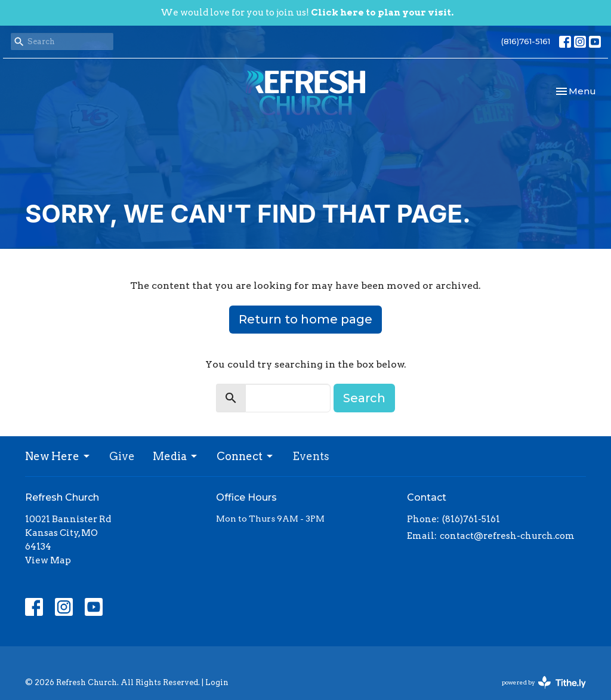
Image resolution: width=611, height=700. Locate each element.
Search (364, 398)
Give (122, 456)
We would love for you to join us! (307, 13)
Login (217, 682)
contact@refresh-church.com (507, 536)
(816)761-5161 (526, 41)
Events (311, 456)
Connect (246, 456)
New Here (58, 456)
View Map (48, 560)
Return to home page (305, 319)
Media (176, 456)
